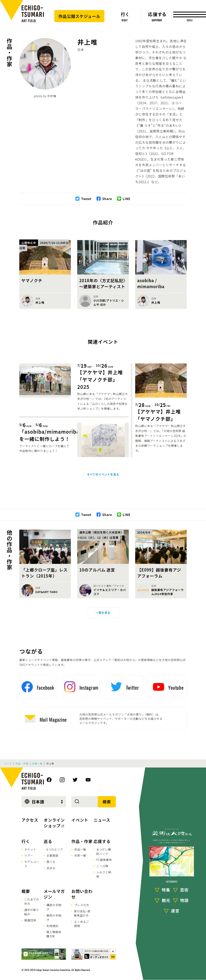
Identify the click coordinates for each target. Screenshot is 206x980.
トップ (8, 763)
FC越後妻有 (104, 860)
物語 (184, 900)
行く (26, 841)
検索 (107, 802)
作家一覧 (37, 763)
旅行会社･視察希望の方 (82, 913)
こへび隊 (102, 866)
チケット (30, 849)
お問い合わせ (82, 894)
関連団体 (30, 920)
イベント (80, 820)
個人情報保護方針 (54, 934)
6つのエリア (55, 849)
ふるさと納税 (104, 874)
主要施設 (52, 855)
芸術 (184, 890)
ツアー (29, 855)
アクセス (30, 820)
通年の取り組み (32, 912)
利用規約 (52, 926)
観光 (166, 900)
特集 (166, 890)
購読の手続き (54, 907)
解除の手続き (54, 918)
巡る (48, 841)
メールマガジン (54, 894)
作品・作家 (9, 53)
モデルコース (32, 864)
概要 (26, 891)
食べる (51, 862)
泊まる (51, 868)
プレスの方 (82, 905)
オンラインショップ (54, 823)
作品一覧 (80, 849)
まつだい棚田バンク (104, 852)
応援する (102, 841)
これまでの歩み (32, 901)
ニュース (102, 820)
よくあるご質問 (81, 924)
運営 (175, 911)
